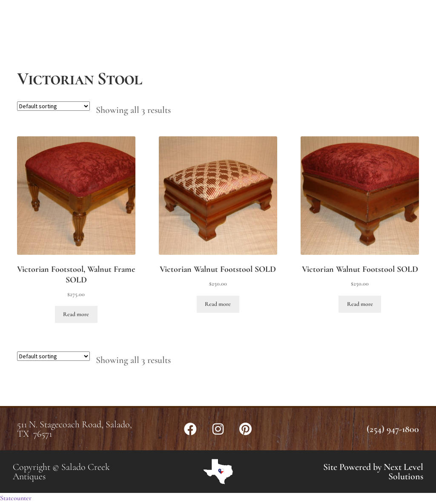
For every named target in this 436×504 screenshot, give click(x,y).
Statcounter (16, 498)
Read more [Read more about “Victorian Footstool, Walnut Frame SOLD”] (76, 314)
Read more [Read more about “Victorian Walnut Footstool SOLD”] (218, 304)
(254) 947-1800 (393, 429)
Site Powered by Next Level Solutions (373, 472)
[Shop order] (53, 106)
